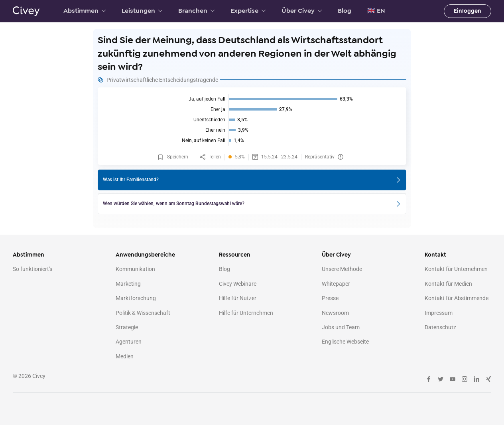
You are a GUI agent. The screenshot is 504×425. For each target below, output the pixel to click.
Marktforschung (136, 298)
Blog (345, 11)
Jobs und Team (341, 327)
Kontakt (435, 255)
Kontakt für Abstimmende (457, 298)
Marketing (128, 284)
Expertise (248, 11)
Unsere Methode (342, 269)
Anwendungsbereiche (145, 255)
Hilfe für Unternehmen (246, 313)
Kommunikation (135, 269)
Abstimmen (85, 11)
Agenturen (129, 342)
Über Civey (302, 11)
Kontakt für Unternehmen (456, 269)
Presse (330, 298)
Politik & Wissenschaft (143, 313)
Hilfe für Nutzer (238, 298)
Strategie (127, 327)
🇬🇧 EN (376, 11)
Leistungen (142, 11)
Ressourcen (235, 255)
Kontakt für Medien (448, 284)
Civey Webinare (238, 284)
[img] (252, 120)
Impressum (439, 313)
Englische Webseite (345, 342)
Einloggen (468, 11)
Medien (125, 356)
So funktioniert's (32, 269)
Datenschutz (440, 327)
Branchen (196, 11)
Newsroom (335, 313)
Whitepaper (336, 284)
